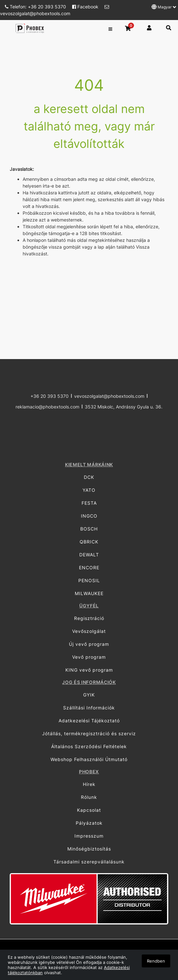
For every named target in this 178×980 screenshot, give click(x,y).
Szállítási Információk (89, 708)
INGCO (89, 516)
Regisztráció (89, 618)
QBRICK (89, 542)
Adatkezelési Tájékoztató (89, 721)
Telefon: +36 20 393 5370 (36, 7)
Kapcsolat (89, 810)
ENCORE (89, 567)
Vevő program (89, 657)
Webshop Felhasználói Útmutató (89, 759)
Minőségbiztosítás (89, 849)
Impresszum (89, 836)
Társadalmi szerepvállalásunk (89, 862)
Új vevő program (89, 644)
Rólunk (89, 797)
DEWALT (89, 555)
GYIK (89, 695)
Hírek (89, 784)
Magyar (164, 7)
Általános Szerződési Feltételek (89, 746)
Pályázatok (89, 823)
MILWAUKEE (89, 593)
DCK (89, 477)
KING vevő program (89, 670)
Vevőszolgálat (89, 631)
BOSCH (89, 529)
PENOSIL (89, 580)
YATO (89, 490)
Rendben (156, 961)
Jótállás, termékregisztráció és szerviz (89, 733)
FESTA (89, 503)
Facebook (86, 7)
